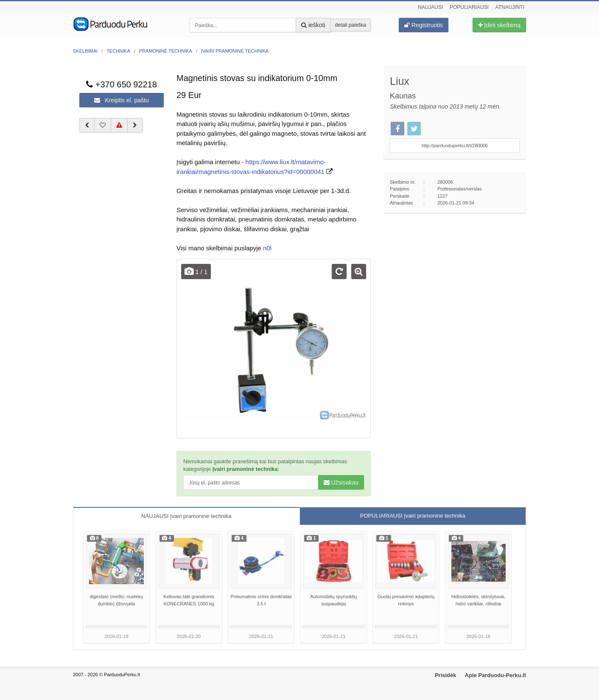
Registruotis (424, 25)
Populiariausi (469, 7)
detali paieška (351, 25)
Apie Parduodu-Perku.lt (495, 675)
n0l (267, 248)
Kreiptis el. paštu (121, 100)
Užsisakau (341, 482)
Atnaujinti (510, 7)
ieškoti (313, 25)
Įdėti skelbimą (499, 25)
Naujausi (430, 7)
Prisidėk (446, 675)
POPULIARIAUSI (413, 516)
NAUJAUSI (186, 516)
